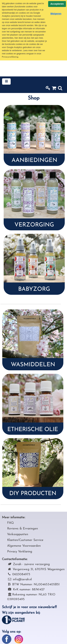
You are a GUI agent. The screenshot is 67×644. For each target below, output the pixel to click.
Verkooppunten (18, 534)
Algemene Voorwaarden (24, 546)
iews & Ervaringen (25, 529)
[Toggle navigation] (6, 81)
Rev (10, 529)
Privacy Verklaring (20, 552)
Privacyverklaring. (10, 57)
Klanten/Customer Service (25, 540)
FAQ (10, 523)
